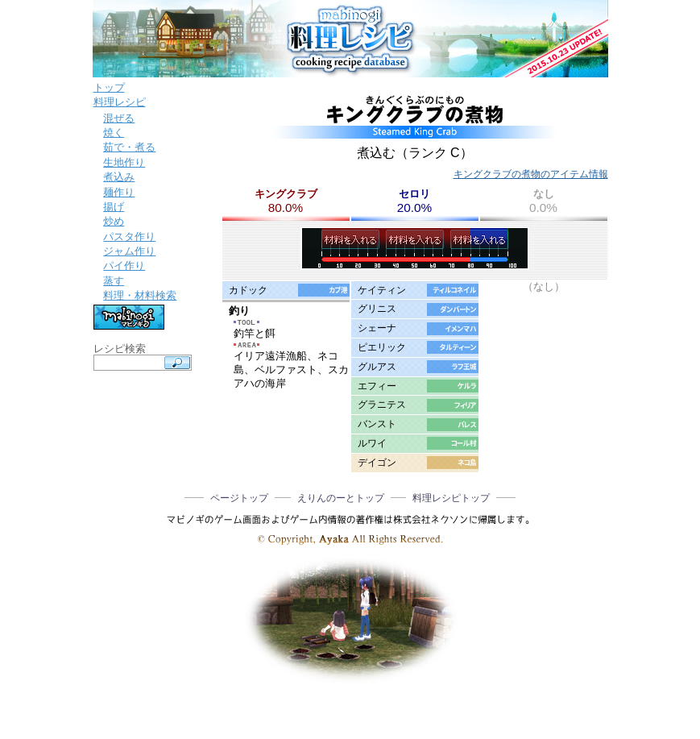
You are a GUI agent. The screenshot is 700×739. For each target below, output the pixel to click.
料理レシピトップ (451, 498)
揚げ (114, 207)
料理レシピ (120, 102)
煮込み (119, 177)
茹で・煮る (129, 147)
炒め (114, 221)
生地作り (124, 162)
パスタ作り (129, 237)
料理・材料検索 (140, 295)
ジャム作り (129, 251)
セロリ (414, 194)
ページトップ (239, 498)
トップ (109, 87)
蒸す (114, 281)
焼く (114, 133)
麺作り (119, 192)
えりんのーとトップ (341, 498)
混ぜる (119, 118)
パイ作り (124, 266)
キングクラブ (286, 194)
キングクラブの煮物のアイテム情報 (531, 174)
